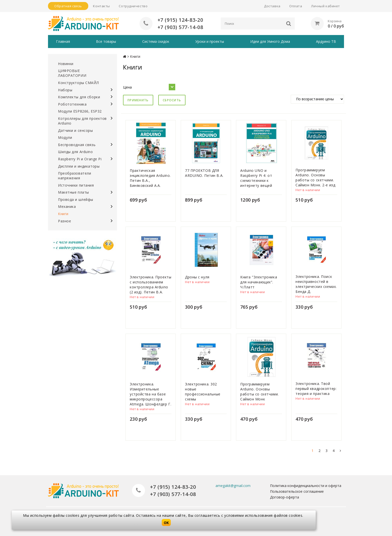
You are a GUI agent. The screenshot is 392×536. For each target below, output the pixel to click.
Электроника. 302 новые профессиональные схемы (203, 392)
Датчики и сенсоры (75, 130)
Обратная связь (68, 6)
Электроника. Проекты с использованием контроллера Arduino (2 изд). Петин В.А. (150, 285)
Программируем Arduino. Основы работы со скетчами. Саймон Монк (259, 392)
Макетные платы (73, 192)
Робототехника (72, 104)
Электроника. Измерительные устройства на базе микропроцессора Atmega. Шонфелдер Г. (150, 394)
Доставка (272, 6)
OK (166, 523)
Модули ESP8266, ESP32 (80, 111)
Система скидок (156, 41)
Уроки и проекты (210, 41)
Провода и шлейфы (76, 199)
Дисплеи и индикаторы (79, 166)
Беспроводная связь (77, 145)
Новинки (66, 64)
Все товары (106, 41)
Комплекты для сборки (79, 97)
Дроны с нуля (197, 277)
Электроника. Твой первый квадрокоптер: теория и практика (316, 389)
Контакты (101, 6)
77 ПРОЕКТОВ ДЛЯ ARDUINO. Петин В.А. (204, 173)
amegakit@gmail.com (233, 486)
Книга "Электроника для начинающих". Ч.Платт (259, 282)
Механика (67, 206)
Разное (64, 221)
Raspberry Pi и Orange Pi (80, 159)
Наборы (65, 90)
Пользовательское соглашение (297, 491)
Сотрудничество (133, 6)
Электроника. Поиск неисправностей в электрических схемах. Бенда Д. (316, 284)
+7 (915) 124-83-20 (180, 20)
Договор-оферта (284, 497)
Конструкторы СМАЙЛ (78, 83)
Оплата (296, 6)
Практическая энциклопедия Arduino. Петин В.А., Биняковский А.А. (150, 178)
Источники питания (76, 185)
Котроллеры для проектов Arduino (82, 121)
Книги (63, 214)
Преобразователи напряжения (74, 176)
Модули (65, 137)
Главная (63, 41)
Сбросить (172, 100)
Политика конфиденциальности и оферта (306, 486)
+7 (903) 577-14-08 (180, 27)
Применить (138, 100)
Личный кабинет (325, 6)
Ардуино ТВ (326, 41)
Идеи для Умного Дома (270, 41)
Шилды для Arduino (75, 152)
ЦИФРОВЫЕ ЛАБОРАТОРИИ (72, 73)
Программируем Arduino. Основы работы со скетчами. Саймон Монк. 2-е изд (315, 177)
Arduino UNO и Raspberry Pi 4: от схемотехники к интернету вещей (256, 178)
